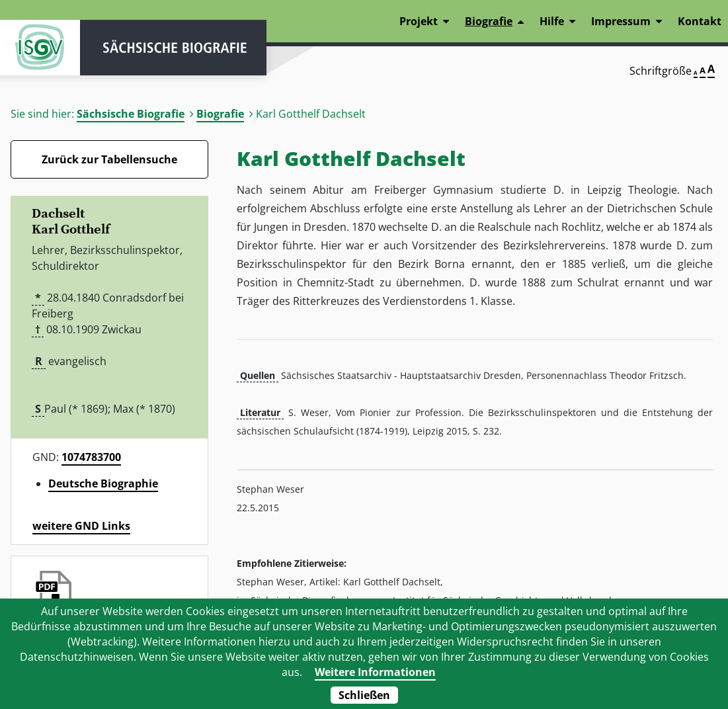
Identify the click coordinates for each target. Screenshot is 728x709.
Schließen (364, 695)
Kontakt (700, 21)
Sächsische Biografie (131, 114)
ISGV (40, 48)
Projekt (419, 21)
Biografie (220, 114)
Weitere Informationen (375, 672)
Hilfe (552, 21)
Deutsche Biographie (103, 483)
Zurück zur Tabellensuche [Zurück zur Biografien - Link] (109, 159)
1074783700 (91, 457)
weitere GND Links (81, 526)
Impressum (621, 21)
